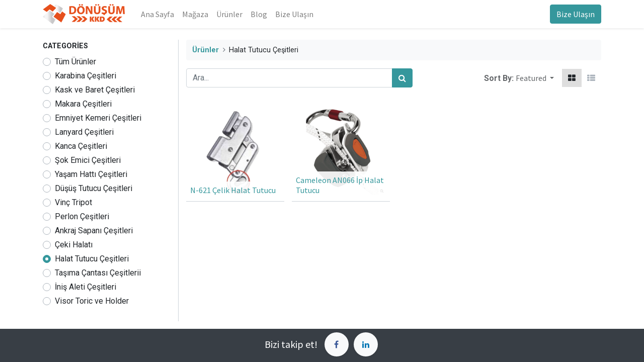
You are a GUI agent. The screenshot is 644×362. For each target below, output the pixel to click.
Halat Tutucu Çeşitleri (92, 259)
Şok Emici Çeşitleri (88, 160)
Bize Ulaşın (576, 14)
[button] (535, 78)
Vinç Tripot (73, 202)
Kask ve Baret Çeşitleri (95, 90)
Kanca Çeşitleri (81, 146)
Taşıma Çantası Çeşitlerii (98, 273)
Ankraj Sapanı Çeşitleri (94, 231)
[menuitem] (157, 14)
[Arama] (402, 78)
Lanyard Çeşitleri (84, 132)
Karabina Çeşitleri (86, 76)
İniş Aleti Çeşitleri (86, 287)
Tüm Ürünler (75, 62)
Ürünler (206, 50)
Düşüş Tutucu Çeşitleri (94, 188)
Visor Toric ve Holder (92, 301)
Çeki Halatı (74, 245)
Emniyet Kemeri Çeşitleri (98, 118)
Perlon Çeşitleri (82, 216)
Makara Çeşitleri (83, 104)
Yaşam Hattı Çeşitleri (91, 174)
